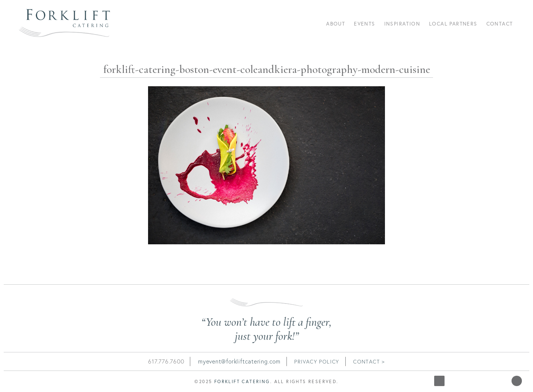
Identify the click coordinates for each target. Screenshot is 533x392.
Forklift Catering (242, 381)
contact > (369, 361)
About (336, 24)
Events (364, 24)
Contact (500, 24)
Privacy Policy (317, 361)
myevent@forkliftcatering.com (239, 361)
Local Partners (453, 24)
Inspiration (402, 24)
